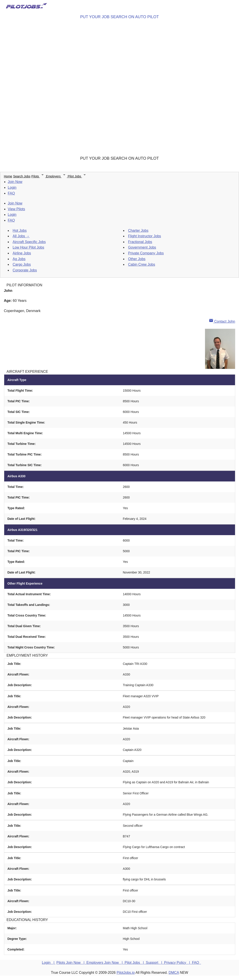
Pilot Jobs (78, 176)
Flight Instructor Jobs (145, 236)
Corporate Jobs (25, 270)
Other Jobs (137, 259)
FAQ (11, 193)
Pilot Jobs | (135, 963)
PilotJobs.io (126, 973)
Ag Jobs (19, 259)
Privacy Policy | (178, 963)
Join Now (15, 182)
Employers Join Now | (105, 963)
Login (12, 188)
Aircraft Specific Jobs (29, 242)
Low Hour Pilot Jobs (28, 247)
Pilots (39, 176)
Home (8, 176)
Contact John (222, 321)
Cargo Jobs (22, 264)
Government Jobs (142, 247)
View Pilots (16, 209)
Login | (49, 963)
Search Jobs (22, 176)
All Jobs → (21, 236)
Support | (155, 963)
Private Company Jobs (146, 253)
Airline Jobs (22, 253)
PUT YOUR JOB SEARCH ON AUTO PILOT (119, 17)
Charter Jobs (138, 231)
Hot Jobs (20, 231)
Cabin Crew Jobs (142, 264)
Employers (57, 176)
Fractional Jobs (140, 242)
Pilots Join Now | (72, 963)
